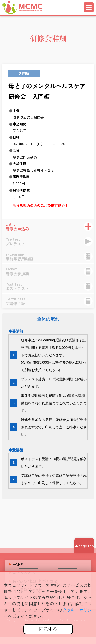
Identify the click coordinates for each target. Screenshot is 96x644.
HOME (18, 564)
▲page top (84, 545)
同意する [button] (48, 629)
